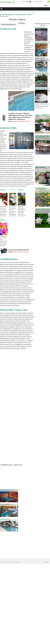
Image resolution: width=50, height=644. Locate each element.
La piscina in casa (8, 29)
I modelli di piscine (9, 259)
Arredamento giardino (20, 14)
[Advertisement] (16, 13)
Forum (47, 6)
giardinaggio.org (8, 14)
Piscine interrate (5, 490)
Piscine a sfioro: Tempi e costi (14, 310)
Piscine (29, 14)
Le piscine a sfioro (8, 128)
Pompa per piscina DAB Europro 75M (19, 250)
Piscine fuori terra (6, 505)
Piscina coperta (5, 519)
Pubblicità (46, 562)
